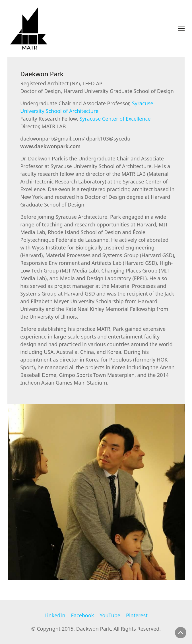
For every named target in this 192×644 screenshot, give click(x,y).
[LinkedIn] (55, 616)
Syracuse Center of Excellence (115, 119)
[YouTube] (110, 616)
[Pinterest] (137, 616)
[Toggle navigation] (181, 28)
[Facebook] (83, 616)
